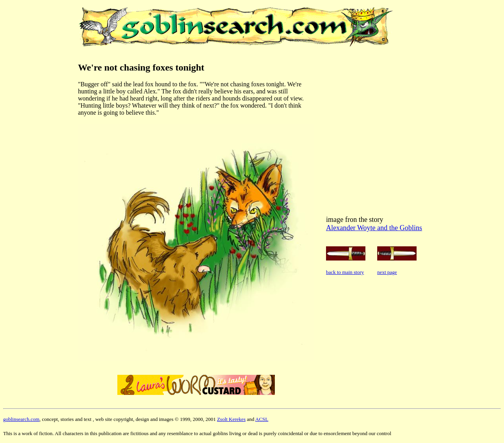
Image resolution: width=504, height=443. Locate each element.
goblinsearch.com (21, 419)
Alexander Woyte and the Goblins (374, 228)
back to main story (345, 272)
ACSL (262, 419)
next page (387, 272)
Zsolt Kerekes (231, 419)
